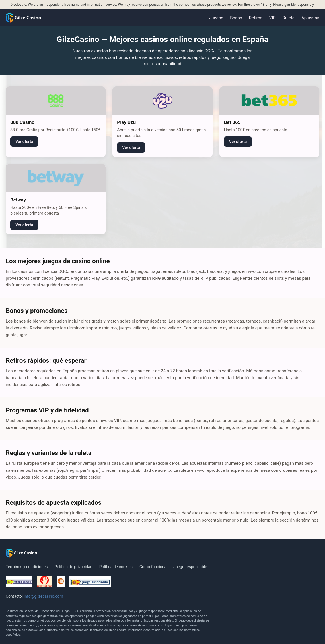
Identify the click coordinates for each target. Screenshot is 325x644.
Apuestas (310, 18)
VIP (272, 18)
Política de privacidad (73, 567)
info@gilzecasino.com (44, 596)
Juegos (216, 18)
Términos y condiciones (27, 567)
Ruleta (289, 18)
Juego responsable (190, 567)
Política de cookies (116, 567)
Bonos (236, 18)
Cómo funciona (153, 567)
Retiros (256, 18)
